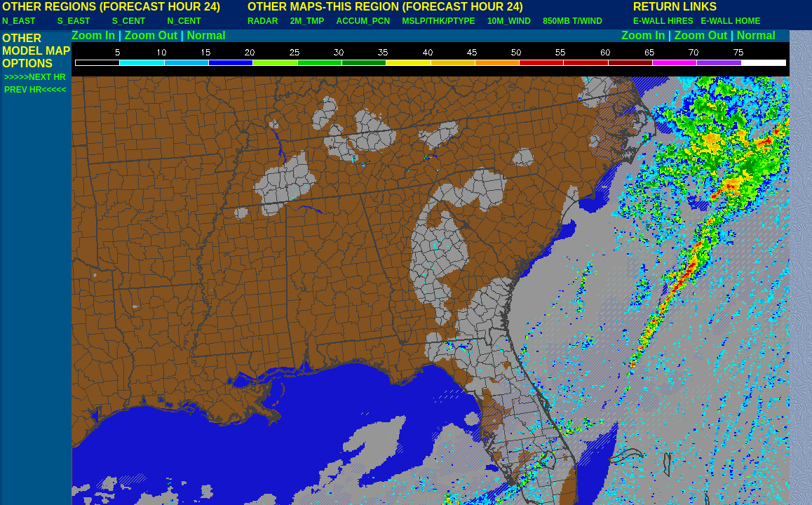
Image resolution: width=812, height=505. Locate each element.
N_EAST (19, 21)
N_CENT (184, 21)
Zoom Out (151, 35)
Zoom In (93, 35)
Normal (207, 35)
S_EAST (74, 21)
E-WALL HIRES (665, 21)
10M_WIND (509, 21)
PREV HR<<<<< (35, 90)
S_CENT (129, 21)
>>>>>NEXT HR (35, 77)
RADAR (263, 21)
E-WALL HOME (730, 21)
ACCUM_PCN (364, 21)
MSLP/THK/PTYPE (439, 21)
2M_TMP (307, 21)
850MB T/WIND (573, 21)
